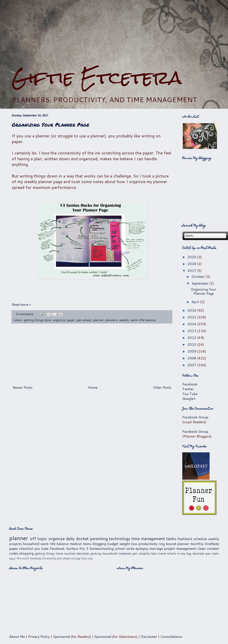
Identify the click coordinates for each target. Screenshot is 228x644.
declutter (83, 553)
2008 (192, 358)
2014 (192, 324)
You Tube (190, 394)
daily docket (77, 539)
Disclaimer (149, 636)
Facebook (190, 384)
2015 (192, 317)
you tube (41, 548)
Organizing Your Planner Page (51, 125)
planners (111, 320)
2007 (192, 365)
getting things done (38, 320)
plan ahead (84, 320)
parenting (99, 539)
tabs (154, 553)
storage (76, 558)
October (198, 276)
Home (93, 387)
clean (202, 548)
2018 (192, 264)
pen (135, 553)
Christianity (49, 558)
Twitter (188, 389)
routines (70, 553)
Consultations (171, 636)
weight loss (128, 544)
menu (87, 544)
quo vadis (212, 553)
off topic (38, 539)
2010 (192, 344)
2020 (192, 257)
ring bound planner (174, 544)
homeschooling (102, 548)
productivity (148, 544)
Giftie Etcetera (97, 78)
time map (87, 558)
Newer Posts (23, 387)
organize (59, 320)
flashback (185, 539)
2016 (192, 310)
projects (16, 544)
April (196, 302)
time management (148, 539)
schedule (200, 539)
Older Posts (162, 387)
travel (162, 553)
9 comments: (26, 314)
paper (71, 320)
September (200, 283)
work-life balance (143, 320)
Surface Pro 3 (77, 548)
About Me (17, 636)
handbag (35, 558)
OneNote (212, 544)
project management (180, 548)
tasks (171, 539)
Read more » (21, 304)
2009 (192, 351)
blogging (99, 544)
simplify (144, 553)
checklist (26, 548)
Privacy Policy (39, 636)
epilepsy (142, 548)
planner (98, 320)
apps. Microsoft (19, 558)
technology (120, 539)
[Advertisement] (114, 31)
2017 (192, 270)
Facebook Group (195, 417)
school (120, 548)
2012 (192, 338)
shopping (26, 553)
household (31, 544)
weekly (124, 320)
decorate (198, 553)
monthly (197, 544)
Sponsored (61, 636)
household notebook (117, 553)
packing (96, 553)
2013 (192, 331)
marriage (156, 548)
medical (76, 544)
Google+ (189, 398)
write (130, 548)
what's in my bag (179, 553)
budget (113, 544)
